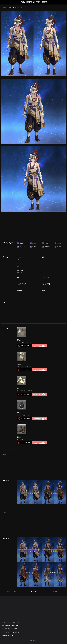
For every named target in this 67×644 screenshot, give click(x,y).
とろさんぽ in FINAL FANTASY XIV (11, 632)
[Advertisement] (33, 224)
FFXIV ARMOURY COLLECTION (34, 2)
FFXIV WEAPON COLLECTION (10, 625)
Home (33, 592)
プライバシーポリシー (7, 636)
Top (55, 592)
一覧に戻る (12, 592)
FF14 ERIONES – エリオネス (9, 629)
